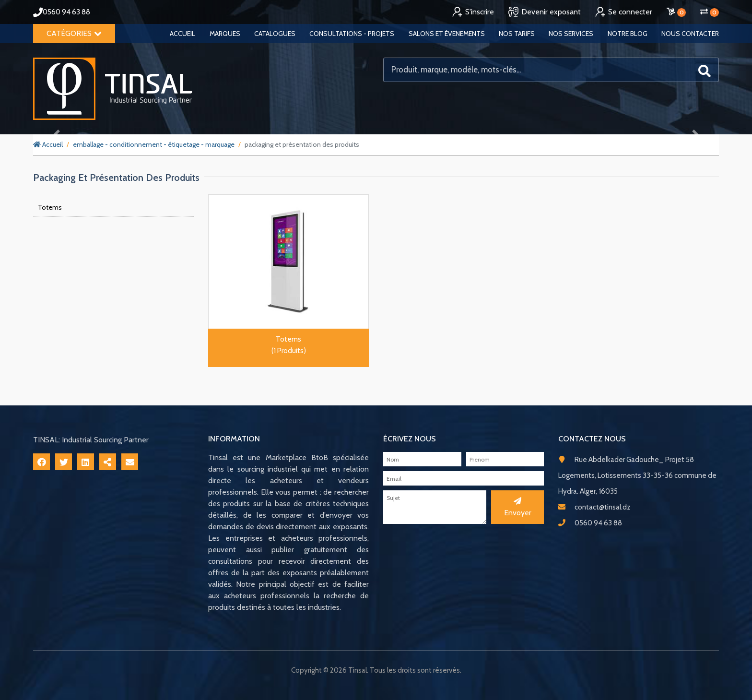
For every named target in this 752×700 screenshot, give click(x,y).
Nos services (571, 34)
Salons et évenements (447, 34)
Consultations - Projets (352, 34)
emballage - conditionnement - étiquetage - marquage (154, 144)
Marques (225, 34)
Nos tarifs (517, 34)
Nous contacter (690, 34)
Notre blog (628, 34)
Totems (50, 207)
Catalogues (275, 34)
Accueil (182, 34)
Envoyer (518, 507)
